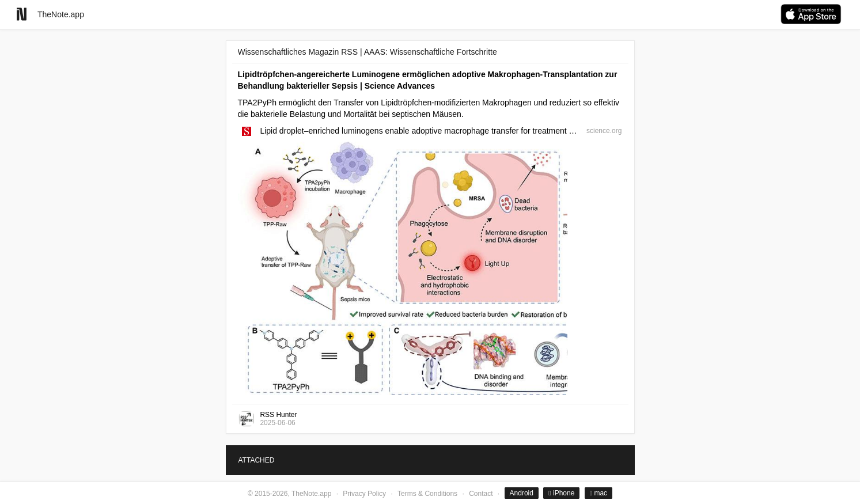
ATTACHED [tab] (257, 460)
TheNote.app (61, 14)
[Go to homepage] (22, 14)
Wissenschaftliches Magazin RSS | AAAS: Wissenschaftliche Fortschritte (368, 52)
